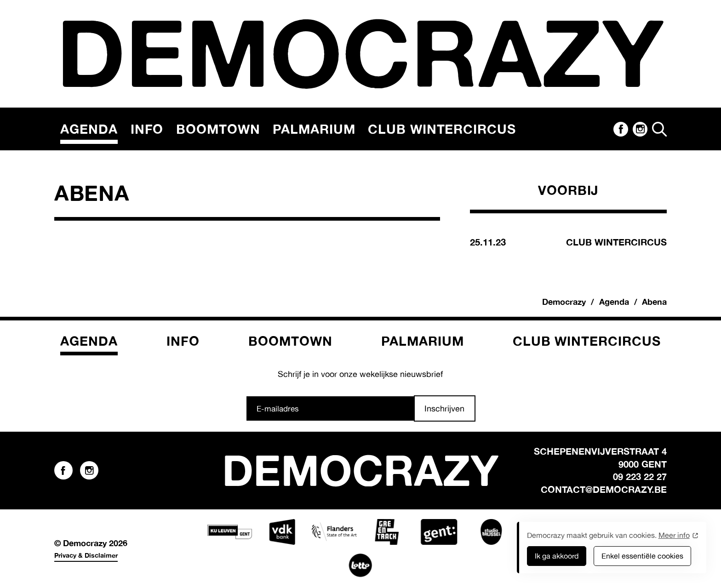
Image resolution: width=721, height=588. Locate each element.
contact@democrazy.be (604, 489)
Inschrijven (444, 408)
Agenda (89, 129)
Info (147, 129)
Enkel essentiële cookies (642, 556)
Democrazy (564, 302)
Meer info (674, 535)
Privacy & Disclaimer (86, 555)
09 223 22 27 (640, 477)
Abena (654, 302)
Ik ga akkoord (557, 556)
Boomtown (218, 129)
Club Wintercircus (442, 129)
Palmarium (314, 129)
